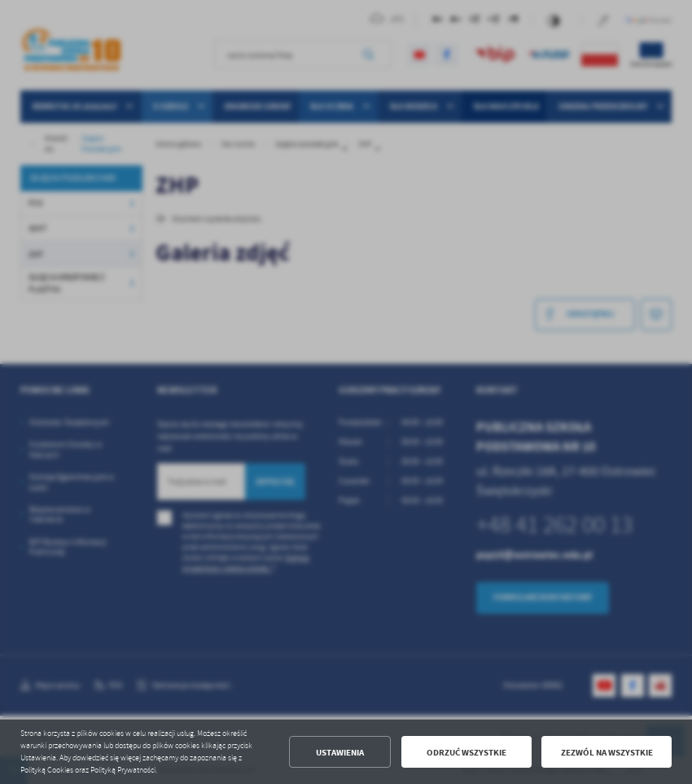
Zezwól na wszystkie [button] (607, 752)
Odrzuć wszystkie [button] (466, 752)
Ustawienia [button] (340, 752)
